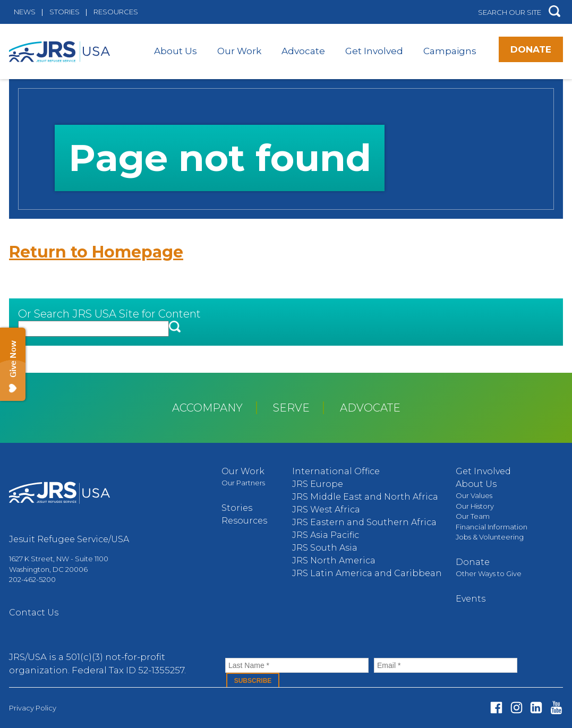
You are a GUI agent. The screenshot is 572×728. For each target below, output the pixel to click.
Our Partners (243, 483)
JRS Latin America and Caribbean (367, 573)
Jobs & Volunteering (490, 537)
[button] (554, 12)
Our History (475, 506)
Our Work (239, 51)
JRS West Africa (326, 509)
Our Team (473, 516)
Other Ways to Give (489, 573)
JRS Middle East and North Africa (365, 497)
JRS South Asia (325, 548)
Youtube (556, 708)
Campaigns (450, 51)
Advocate (303, 51)
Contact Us (34, 613)
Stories (65, 12)
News (25, 12)
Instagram (516, 708)
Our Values (474, 495)
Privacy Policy (33, 708)
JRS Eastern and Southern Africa (364, 522)
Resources (116, 12)
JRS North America (334, 560)
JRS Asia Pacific (326, 535)
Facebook (496, 708)
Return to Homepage (96, 252)
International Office (336, 471)
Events (471, 599)
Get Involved (374, 51)
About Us (176, 51)
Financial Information (492, 527)
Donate (531, 49)
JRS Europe (318, 484)
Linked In (536, 708)
